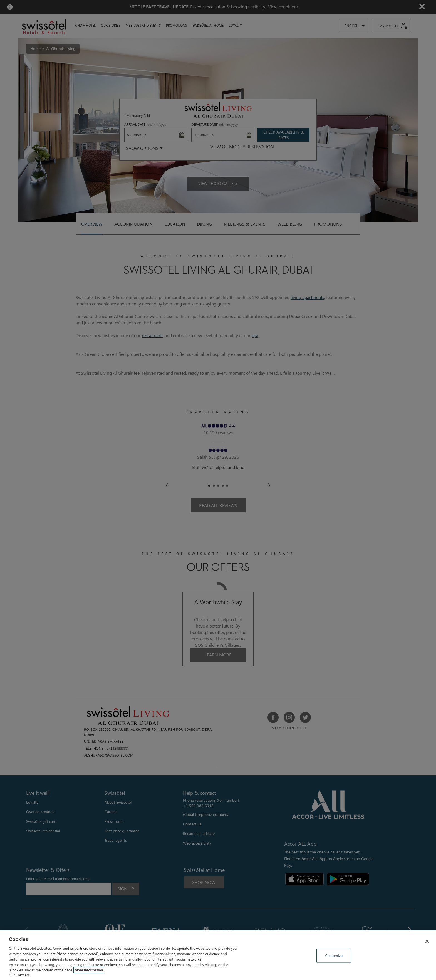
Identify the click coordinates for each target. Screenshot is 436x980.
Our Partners (19, 975)
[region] (218, 955)
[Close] (427, 941)
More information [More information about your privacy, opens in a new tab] (89, 970)
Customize (334, 956)
